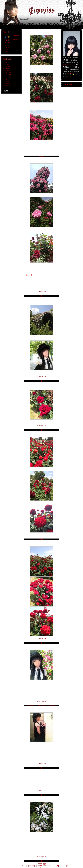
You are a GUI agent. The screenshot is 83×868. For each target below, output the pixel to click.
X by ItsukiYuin (68, 85)
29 (41, 866)
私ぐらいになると (41, 710)
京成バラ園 (29, 275)
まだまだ (41, 32)
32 (49, 866)
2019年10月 (8, 75)
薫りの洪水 (41, 799)
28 (38, 866)
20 (33, 866)
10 (30, 866)
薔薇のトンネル (41, 300)
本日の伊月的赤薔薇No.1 (41, 385)
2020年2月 (8, 71)
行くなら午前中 (41, 161)
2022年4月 (8, 66)
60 (60, 866)
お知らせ (7, 45)
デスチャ (7, 49)
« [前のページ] (25, 866)
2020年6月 (8, 69)
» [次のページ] (65, 866)
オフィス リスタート (69, 65)
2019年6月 (8, 79)
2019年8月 (8, 77)
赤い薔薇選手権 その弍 (41, 434)
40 (55, 866)
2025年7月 (8, 62)
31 (46, 866)
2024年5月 (8, 64)
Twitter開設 (8, 43)
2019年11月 (8, 73)
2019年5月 (8, 81)
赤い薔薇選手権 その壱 (41, 544)
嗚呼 (41, 772)
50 (57, 866)
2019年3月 (8, 83)
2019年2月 (8, 86)
